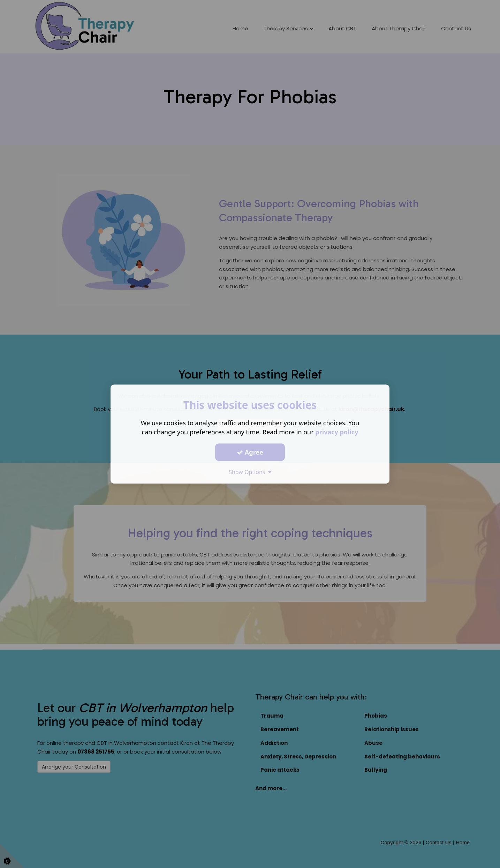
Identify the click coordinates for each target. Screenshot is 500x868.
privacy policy (337, 432)
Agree (250, 452)
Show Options (250, 472)
